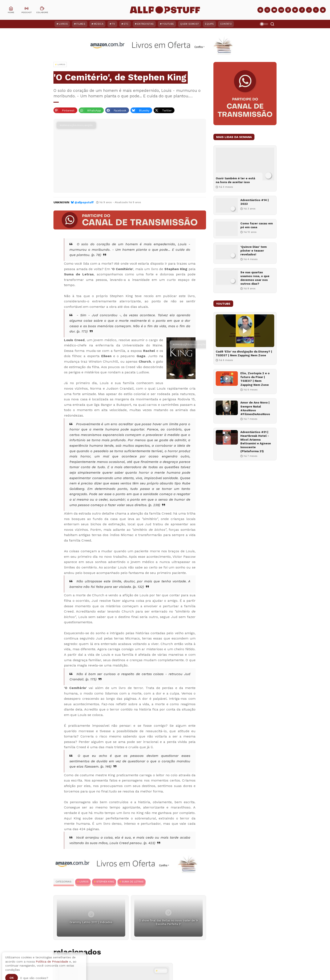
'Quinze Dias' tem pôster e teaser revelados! (253, 251)
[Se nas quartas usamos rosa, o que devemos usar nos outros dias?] (227, 278)
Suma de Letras (133, 882)
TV (114, 24)
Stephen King (105, 882)
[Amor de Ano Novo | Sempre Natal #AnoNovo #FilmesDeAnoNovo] (227, 408)
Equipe (209, 24)
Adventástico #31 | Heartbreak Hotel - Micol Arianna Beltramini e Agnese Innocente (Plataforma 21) (256, 442)
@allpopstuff (84, 202)
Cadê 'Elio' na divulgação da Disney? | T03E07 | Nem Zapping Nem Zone (244, 353)
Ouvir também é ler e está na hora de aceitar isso (235, 180)
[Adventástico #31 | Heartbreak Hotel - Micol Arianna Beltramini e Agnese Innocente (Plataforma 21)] (227, 437)
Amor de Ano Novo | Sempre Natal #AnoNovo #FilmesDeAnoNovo (255, 408)
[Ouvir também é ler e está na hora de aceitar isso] (245, 164)
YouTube (168, 24)
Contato (226, 24)
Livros (63, 24)
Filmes (81, 24)
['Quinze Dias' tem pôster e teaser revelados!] (227, 252)
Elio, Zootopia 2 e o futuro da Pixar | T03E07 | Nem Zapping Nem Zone (255, 379)
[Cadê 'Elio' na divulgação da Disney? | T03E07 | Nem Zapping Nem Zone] (245, 331)
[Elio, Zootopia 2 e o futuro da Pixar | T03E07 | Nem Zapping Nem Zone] (227, 379)
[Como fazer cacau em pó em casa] (227, 229)
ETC (126, 24)
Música (99, 24)
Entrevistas (145, 24)
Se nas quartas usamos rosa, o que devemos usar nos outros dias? (255, 278)
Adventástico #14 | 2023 (255, 202)
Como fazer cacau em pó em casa (257, 225)
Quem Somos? (189, 24)
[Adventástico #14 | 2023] (227, 205)
